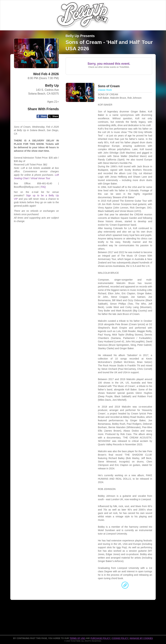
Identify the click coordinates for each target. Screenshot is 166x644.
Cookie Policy (120, 638)
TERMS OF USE (77, 638)
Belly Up (52, 85)
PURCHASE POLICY (101, 638)
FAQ (43, 187)
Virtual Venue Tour (40, 178)
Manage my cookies (141, 638)
